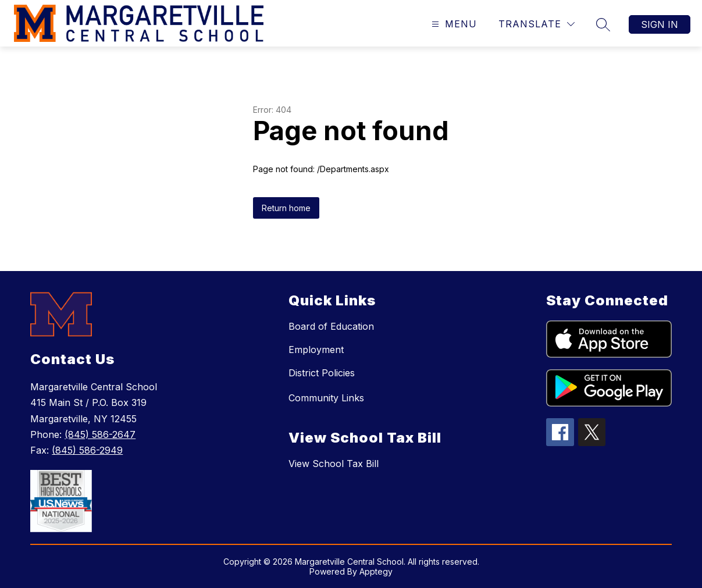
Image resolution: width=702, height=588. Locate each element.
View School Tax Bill (334, 464)
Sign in (660, 24)
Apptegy (376, 571)
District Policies (322, 373)
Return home (286, 208)
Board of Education (331, 326)
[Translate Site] (537, 24)
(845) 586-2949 (87, 450)
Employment (316, 350)
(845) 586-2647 (100, 434)
